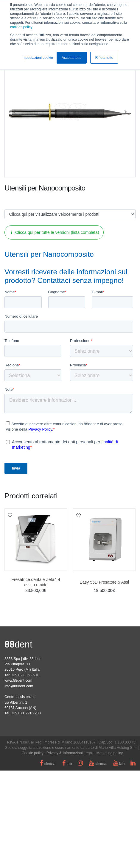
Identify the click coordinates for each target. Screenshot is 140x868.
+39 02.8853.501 (25, 773)
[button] (14, 112)
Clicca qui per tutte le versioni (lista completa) (55, 232)
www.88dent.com (18, 778)
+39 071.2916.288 (26, 811)
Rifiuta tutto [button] (104, 58)
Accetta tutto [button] (72, 58)
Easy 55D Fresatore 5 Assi (104, 680)
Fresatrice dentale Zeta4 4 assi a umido (36, 680)
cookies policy (21, 27)
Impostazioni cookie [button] (37, 58)
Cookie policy (33, 850)
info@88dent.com (19, 784)
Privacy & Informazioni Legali (70, 850)
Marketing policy (110, 850)
